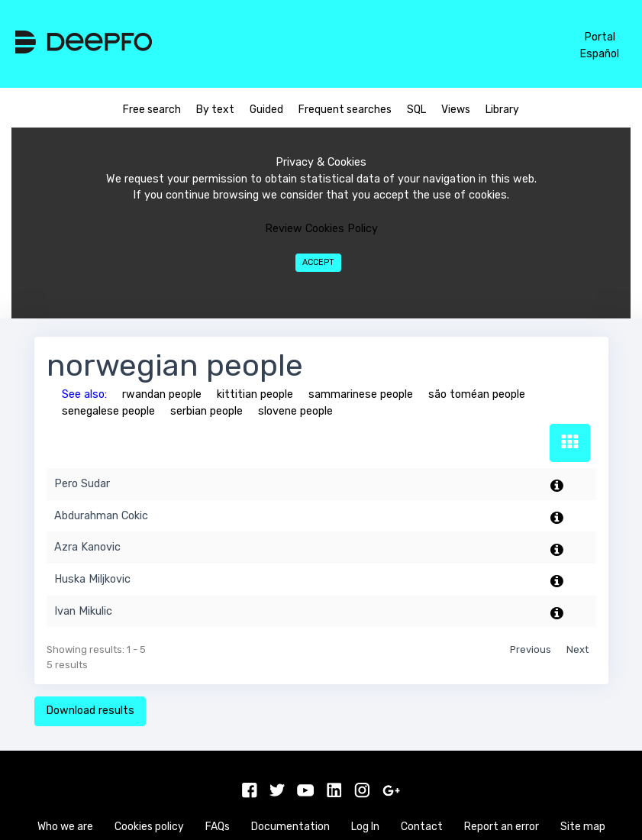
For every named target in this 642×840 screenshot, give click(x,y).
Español (599, 54)
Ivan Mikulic (83, 611)
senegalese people (108, 411)
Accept (318, 262)
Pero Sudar (82, 484)
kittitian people (255, 394)
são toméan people (477, 394)
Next (577, 649)
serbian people (206, 411)
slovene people (295, 411)
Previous (531, 649)
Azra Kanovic (87, 547)
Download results (90, 711)
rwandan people (162, 394)
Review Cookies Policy (321, 229)
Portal (600, 37)
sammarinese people (361, 394)
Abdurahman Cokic (101, 516)
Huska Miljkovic (92, 579)
